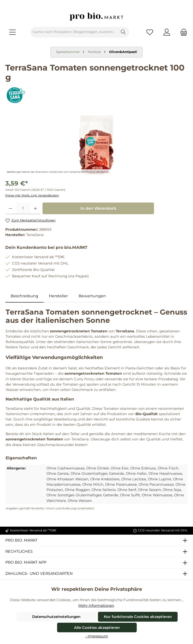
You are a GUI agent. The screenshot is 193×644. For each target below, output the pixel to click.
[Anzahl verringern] (10, 208)
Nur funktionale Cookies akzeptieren (138, 617)
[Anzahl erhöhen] (35, 208)
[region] (96, 145)
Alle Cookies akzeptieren (97, 628)
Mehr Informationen (96, 605)
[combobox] (74, 32)
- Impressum (97, 636)
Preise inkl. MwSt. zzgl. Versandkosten (32, 195)
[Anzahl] (23, 208)
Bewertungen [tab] (92, 296)
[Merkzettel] (150, 32)
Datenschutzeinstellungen (56, 617)
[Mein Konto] (167, 32)
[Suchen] (123, 32)
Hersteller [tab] (58, 296)
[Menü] (12, 32)
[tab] (24, 296)
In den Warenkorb (98, 208)
